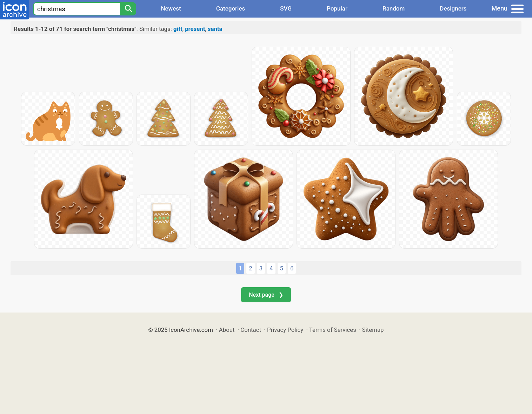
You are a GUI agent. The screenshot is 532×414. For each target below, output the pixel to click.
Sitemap (373, 330)
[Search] (128, 9)
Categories (231, 8)
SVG (286, 8)
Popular (337, 8)
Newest (171, 8)
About (227, 330)
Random (394, 8)
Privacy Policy (285, 330)
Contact (251, 330)
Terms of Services (333, 330)
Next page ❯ (266, 295)
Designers (453, 8)
